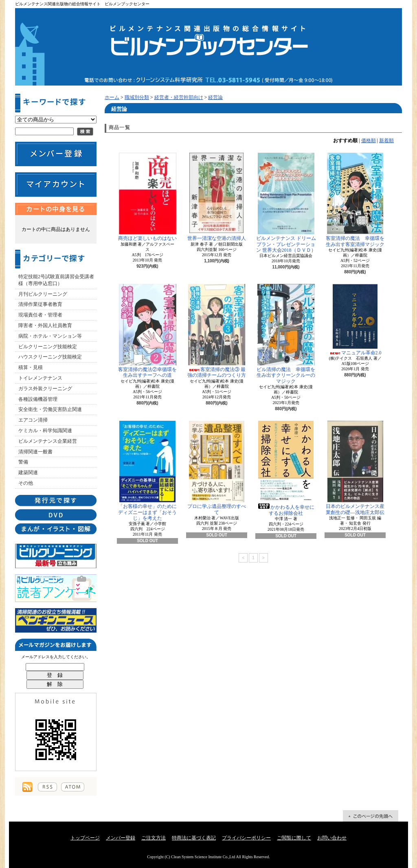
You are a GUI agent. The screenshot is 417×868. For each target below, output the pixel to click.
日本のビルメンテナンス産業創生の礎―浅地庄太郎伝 (355, 468)
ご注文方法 (154, 838)
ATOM (73, 787)
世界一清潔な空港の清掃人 (217, 197)
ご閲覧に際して (294, 838)
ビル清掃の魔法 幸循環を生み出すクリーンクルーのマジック (286, 334)
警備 (23, 462)
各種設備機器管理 (38, 399)
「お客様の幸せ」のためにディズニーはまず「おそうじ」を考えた (147, 471)
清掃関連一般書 (35, 452)
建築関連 (28, 472)
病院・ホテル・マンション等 (50, 336)
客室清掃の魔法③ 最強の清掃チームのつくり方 (217, 331)
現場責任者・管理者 (40, 315)
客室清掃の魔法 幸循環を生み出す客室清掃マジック (355, 200)
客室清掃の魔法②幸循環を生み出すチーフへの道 (147, 331)
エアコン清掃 (33, 420)
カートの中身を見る (56, 209)
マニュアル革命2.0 (355, 320)
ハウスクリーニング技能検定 (50, 357)
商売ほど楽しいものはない (147, 197)
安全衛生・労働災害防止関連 (50, 409)
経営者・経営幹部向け (179, 97)
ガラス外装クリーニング (45, 389)
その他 (26, 483)
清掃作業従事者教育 (40, 304)
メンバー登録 (121, 838)
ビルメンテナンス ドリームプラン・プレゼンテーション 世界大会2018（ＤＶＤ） (286, 203)
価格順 (369, 141)
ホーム (112, 97)
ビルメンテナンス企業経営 (48, 441)
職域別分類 (137, 97)
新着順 (386, 141)
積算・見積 (31, 367)
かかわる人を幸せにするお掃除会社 (286, 468)
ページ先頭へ (371, 816)
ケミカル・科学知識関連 (45, 431)
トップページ (85, 838)
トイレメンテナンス (40, 378)
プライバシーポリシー (246, 838)
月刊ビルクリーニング (43, 294)
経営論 (215, 97)
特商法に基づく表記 (194, 838)
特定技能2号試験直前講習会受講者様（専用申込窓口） (56, 280)
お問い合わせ (332, 838)
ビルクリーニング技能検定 (48, 347)
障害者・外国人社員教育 (45, 325)
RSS (47, 787)
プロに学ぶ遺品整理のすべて (217, 468)
